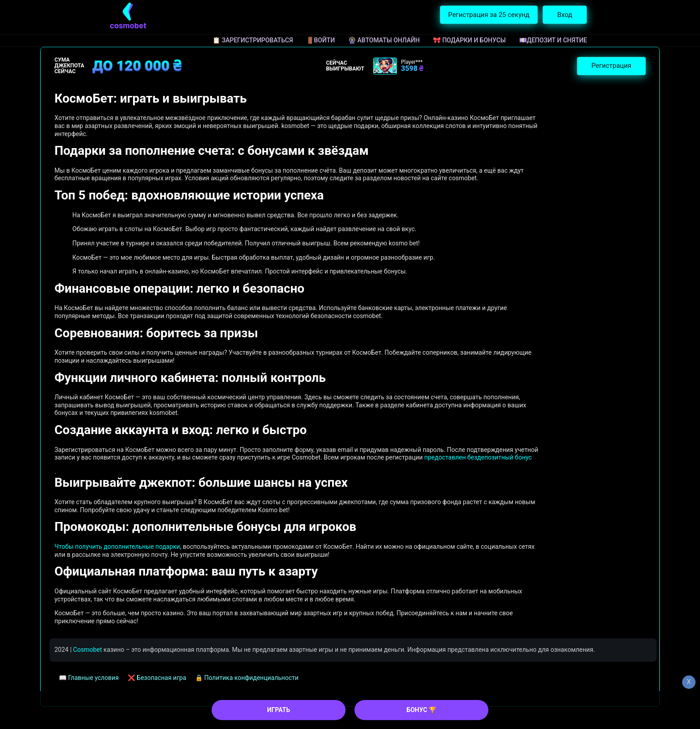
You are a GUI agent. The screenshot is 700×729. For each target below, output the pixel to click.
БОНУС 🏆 (422, 710)
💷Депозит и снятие (553, 40)
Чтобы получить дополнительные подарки (117, 547)
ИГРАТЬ (279, 710)
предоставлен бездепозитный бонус (478, 457)
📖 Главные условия (89, 678)
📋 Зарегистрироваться (253, 40)
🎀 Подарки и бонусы (469, 40)
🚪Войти (321, 40)
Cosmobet (87, 650)
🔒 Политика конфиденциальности (247, 678)
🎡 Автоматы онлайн (384, 40)
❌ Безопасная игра (157, 678)
